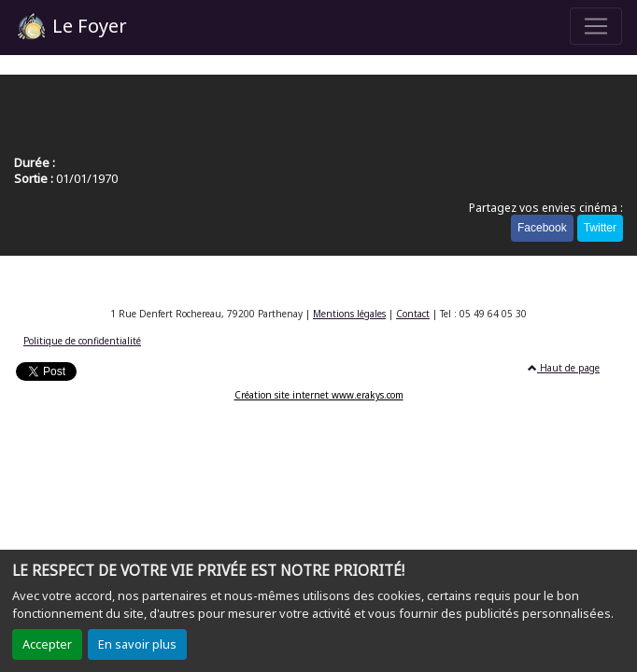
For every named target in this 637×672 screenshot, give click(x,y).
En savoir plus (137, 644)
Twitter (600, 228)
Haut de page (564, 368)
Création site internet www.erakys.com (319, 395)
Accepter (47, 644)
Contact (413, 314)
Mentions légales (349, 314)
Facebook (542, 228)
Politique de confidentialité (82, 341)
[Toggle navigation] (596, 26)
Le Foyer (71, 28)
